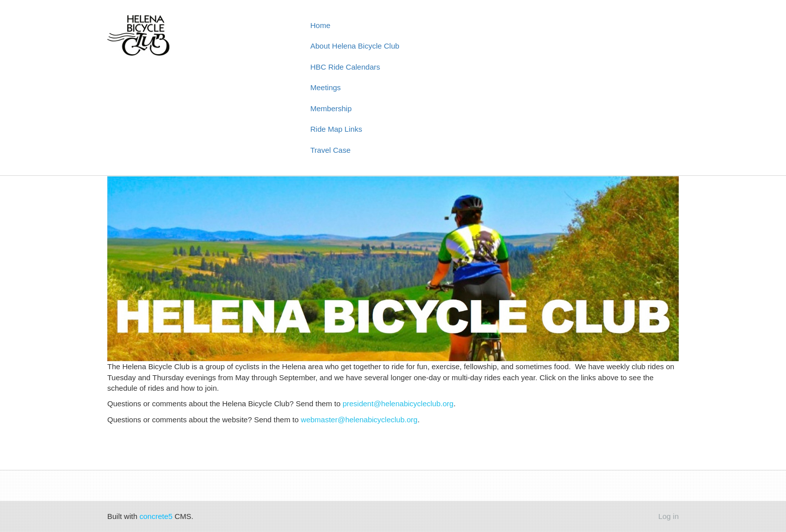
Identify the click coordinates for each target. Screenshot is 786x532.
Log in (668, 516)
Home (320, 25)
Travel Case (330, 150)
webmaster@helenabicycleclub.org (359, 420)
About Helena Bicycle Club (355, 46)
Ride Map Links (336, 129)
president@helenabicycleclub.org (398, 404)
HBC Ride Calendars (345, 67)
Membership (331, 108)
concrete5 (156, 516)
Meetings (326, 87)
